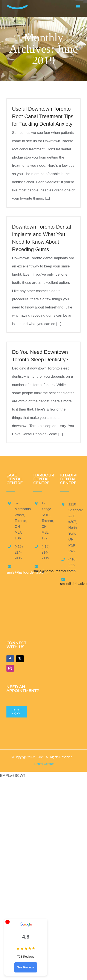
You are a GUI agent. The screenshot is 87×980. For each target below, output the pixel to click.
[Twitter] (20, 659)
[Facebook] (10, 659)
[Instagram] (10, 668)
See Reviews (26, 967)
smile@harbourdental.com (53, 571)
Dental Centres (44, 764)
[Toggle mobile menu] (78, 7)
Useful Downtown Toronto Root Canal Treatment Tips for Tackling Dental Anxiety (43, 116)
